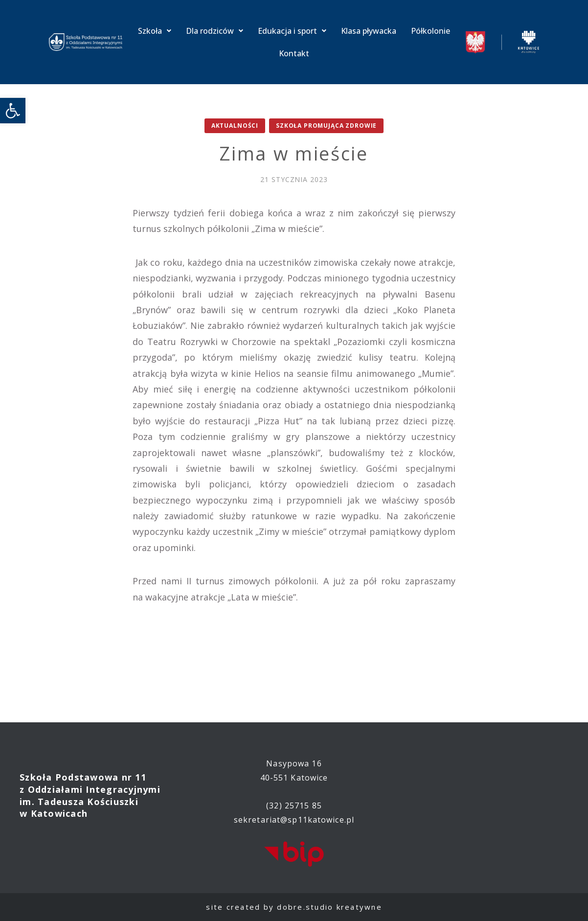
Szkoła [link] (155, 31)
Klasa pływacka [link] (369, 31)
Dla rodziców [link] (215, 31)
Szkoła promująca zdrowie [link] (326, 126)
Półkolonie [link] (430, 31)
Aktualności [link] (235, 126)
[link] (13, 111)
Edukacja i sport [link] (292, 31)
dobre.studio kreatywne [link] (329, 907)
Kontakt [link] (294, 53)
